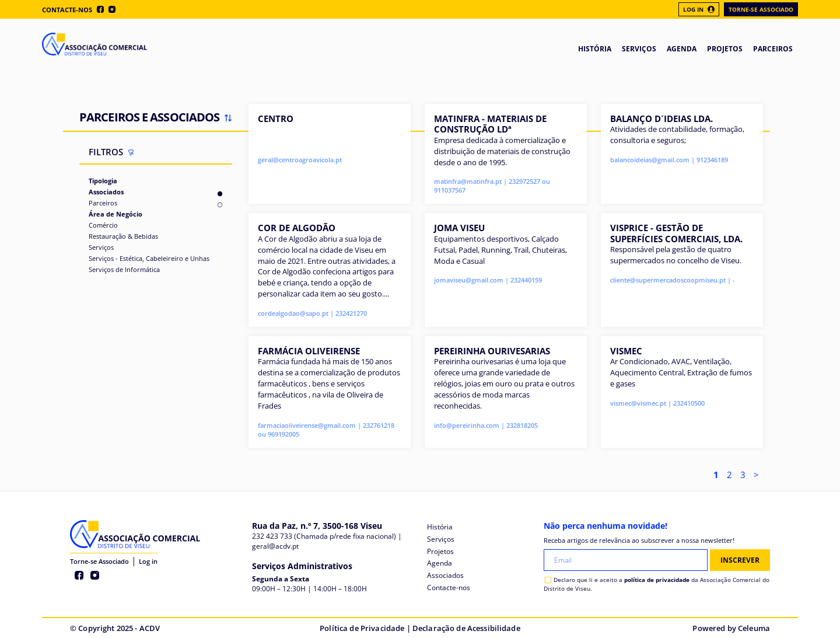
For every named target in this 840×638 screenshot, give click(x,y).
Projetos (440, 551)
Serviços (101, 247)
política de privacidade (657, 580)
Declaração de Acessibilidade (466, 628)
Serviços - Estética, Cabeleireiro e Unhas (149, 258)
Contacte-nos (67, 10)
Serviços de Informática (124, 269)
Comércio (103, 225)
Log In (699, 9)
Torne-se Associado (761, 9)
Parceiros (103, 203)
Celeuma (754, 628)
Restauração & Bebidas (123, 236)
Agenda (440, 563)
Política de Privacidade (362, 628)
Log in (148, 561)
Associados (106, 192)
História (440, 527)
